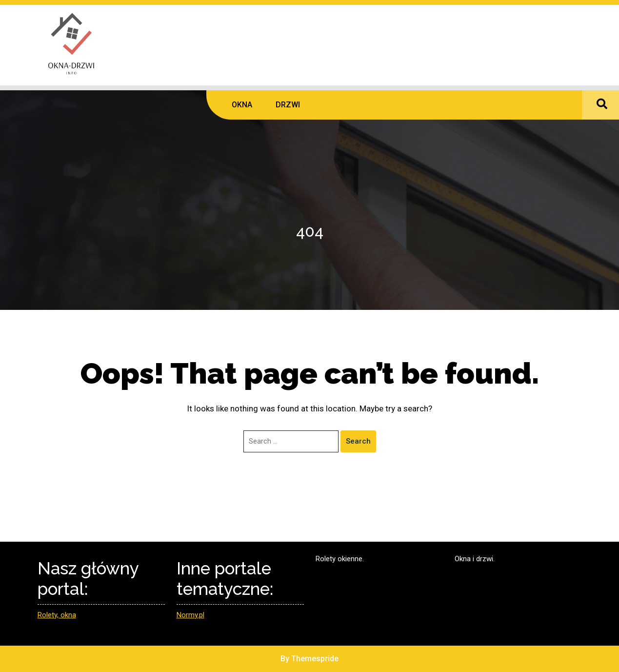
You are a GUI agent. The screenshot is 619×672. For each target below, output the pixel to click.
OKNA (242, 105)
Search (358, 441)
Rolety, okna (57, 615)
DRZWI (288, 105)
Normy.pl (190, 615)
